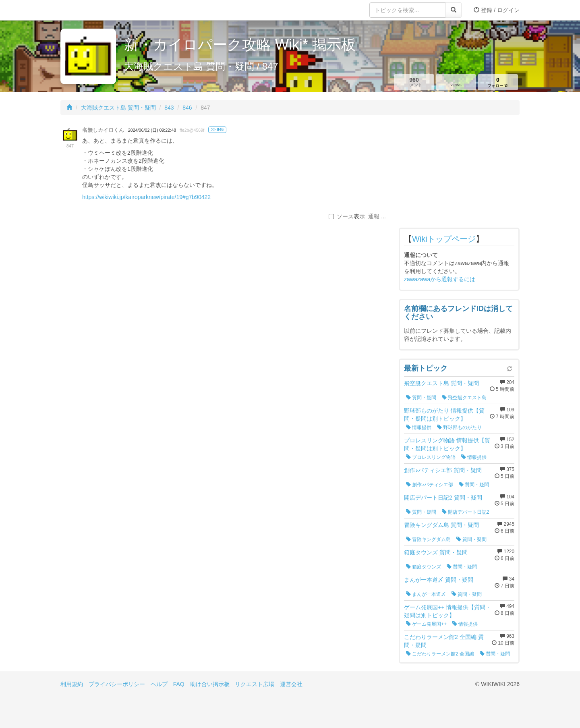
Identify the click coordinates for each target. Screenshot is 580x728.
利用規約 (72, 684)
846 (187, 108)
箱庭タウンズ (424, 567)
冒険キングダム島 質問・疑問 (441, 525)
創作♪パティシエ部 (430, 485)
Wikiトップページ (444, 239)
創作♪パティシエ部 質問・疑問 (443, 470)
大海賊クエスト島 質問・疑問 (118, 108)
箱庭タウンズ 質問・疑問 (436, 552)
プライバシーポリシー (117, 684)
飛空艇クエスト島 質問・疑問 (441, 383)
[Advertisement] (459, 173)
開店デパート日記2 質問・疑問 (443, 498)
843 (169, 108)
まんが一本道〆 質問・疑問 (439, 580)
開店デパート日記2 (466, 512)
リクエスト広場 (255, 684)
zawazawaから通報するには (440, 279)
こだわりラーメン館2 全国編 (440, 654)
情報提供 (419, 427)
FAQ (179, 684)
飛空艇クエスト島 (464, 398)
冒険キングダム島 (428, 539)
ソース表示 (347, 216)
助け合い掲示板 (210, 684)
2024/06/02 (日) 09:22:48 (152, 130)
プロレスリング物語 (431, 457)
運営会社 (291, 684)
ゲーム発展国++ (426, 624)
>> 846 (217, 130)
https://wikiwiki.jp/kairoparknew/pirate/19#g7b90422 (146, 197)
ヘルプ (159, 684)
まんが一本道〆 (426, 594)
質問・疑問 (421, 398)
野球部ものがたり (459, 427)
